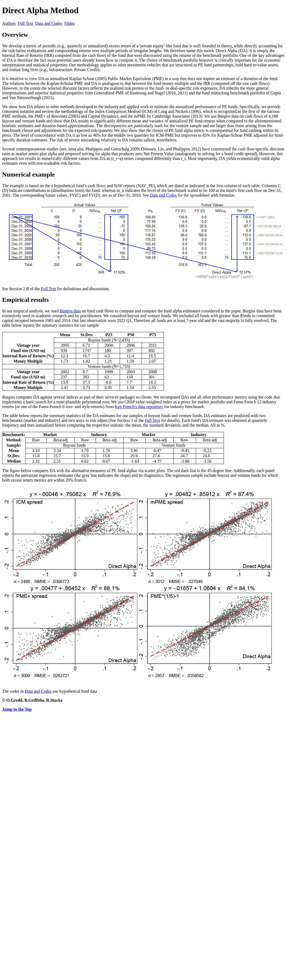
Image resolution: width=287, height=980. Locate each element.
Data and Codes (48, 23)
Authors (9, 23)
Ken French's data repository (139, 407)
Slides (69, 23)
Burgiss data (70, 311)
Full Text (26, 23)
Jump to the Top (17, 709)
